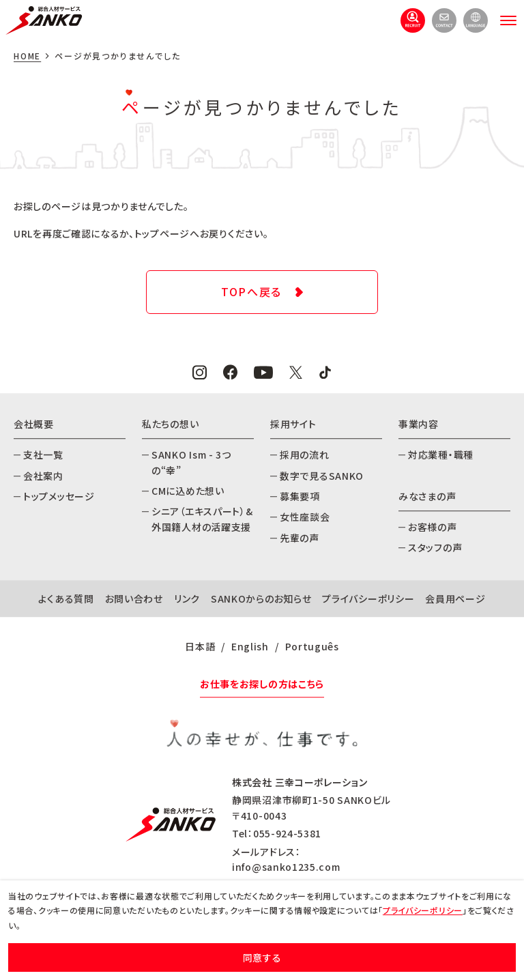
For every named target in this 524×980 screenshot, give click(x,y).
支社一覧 (43, 455)
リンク (187, 599)
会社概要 (34, 424)
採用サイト (293, 424)
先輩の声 (300, 538)
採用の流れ (305, 455)
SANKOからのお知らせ (261, 599)
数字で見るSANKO (322, 476)
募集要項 (300, 496)
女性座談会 (305, 517)
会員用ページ (455, 599)
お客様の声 (433, 527)
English (250, 646)
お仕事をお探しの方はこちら (262, 684)
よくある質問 (66, 599)
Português (312, 646)
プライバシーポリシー (368, 599)
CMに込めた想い (188, 491)
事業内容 (419, 424)
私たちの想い (170, 424)
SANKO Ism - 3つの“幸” (191, 462)
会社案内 (43, 476)
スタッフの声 (435, 548)
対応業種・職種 (441, 455)
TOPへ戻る (251, 291)
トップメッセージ (59, 496)
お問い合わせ (134, 599)
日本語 (200, 646)
